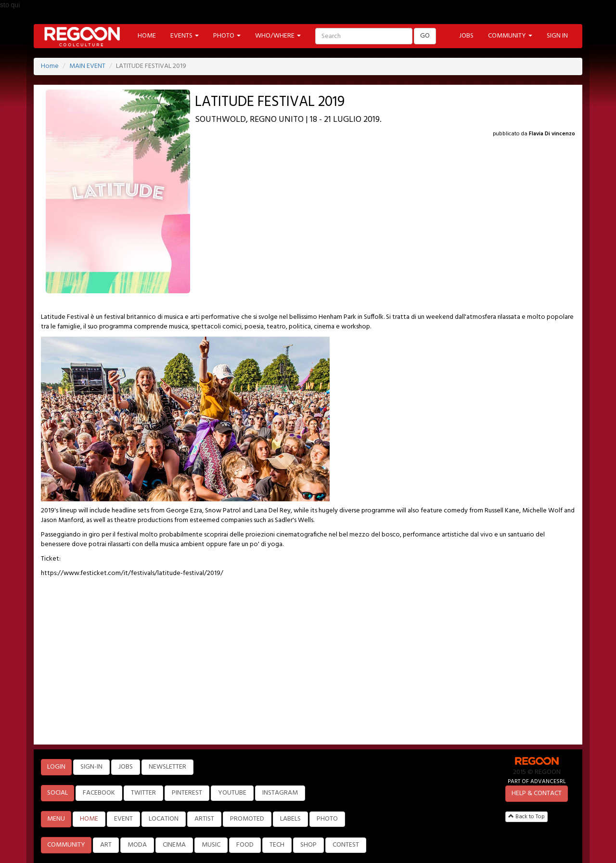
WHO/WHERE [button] (278, 36)
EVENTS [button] (185, 36)
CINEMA (174, 845)
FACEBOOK (99, 793)
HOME (147, 36)
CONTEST (346, 845)
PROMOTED (247, 819)
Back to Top (526, 817)
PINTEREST (187, 793)
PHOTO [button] (227, 36)
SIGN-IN (91, 767)
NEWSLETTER (167, 767)
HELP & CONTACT (537, 793)
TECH (277, 845)
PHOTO (327, 819)
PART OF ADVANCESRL (537, 781)
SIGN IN (557, 36)
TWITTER (143, 793)
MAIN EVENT (87, 66)
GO (425, 36)
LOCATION (164, 819)
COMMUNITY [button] (510, 36)
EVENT (123, 819)
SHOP (308, 845)
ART (106, 845)
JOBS (466, 36)
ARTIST (204, 819)
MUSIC (211, 845)
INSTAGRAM (280, 793)
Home (50, 66)
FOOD (245, 845)
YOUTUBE (232, 793)
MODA (137, 845)
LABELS (290, 819)
